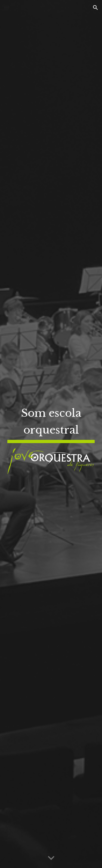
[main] (51, 423)
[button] (7, 7)
